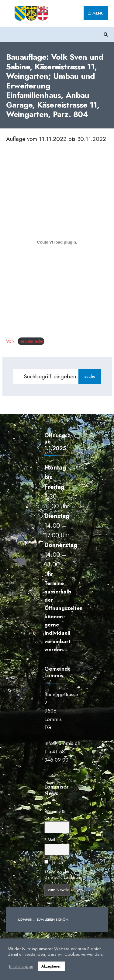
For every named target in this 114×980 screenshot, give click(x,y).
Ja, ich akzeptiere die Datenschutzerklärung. (64, 870)
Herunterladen (31, 341)
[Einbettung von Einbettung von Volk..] (57, 242)
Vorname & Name (55, 814)
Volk (10, 341)
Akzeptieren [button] (51, 966)
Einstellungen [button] (21, 966)
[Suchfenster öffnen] (105, 34)
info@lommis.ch (62, 743)
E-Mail (50, 840)
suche (90, 376)
